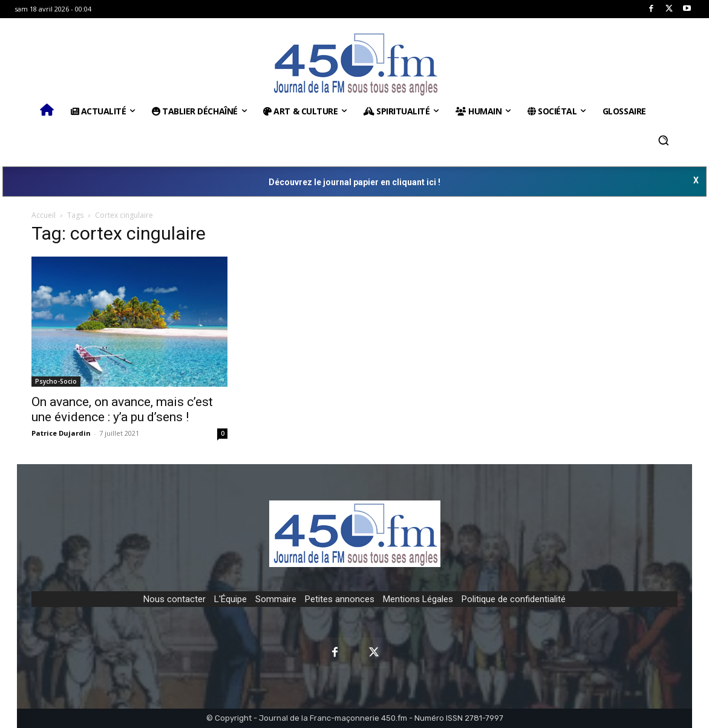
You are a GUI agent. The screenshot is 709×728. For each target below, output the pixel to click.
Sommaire (276, 599)
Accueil (44, 215)
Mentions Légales (418, 599)
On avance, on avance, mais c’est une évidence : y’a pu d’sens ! (122, 409)
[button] (664, 140)
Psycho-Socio (56, 381)
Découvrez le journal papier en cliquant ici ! (354, 182)
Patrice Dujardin (61, 433)
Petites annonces (340, 599)
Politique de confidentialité (514, 599)
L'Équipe (230, 599)
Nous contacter (175, 599)
